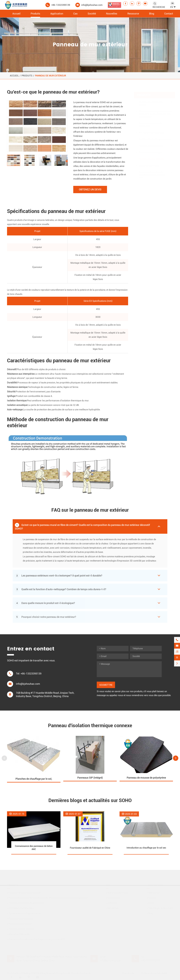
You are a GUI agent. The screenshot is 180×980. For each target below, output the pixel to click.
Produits (35, 14)
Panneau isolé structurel (151, 143)
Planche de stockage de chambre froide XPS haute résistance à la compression (155, 111)
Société (92, 14)
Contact (169, 14)
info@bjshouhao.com (92, 5)
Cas (75, 14)
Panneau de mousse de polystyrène (150, 122)
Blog (152, 14)
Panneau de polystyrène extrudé (151, 101)
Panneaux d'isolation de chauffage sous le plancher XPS (152, 172)
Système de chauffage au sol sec (155, 136)
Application (57, 14)
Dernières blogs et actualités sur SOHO (90, 800)
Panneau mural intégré (150, 150)
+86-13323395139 (61, 5)
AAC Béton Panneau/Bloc (151, 130)
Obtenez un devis (90, 189)
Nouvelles (112, 14)
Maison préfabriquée (149, 163)
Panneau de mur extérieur (50, 76)
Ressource (133, 14)
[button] (8, 161)
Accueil (16, 14)
